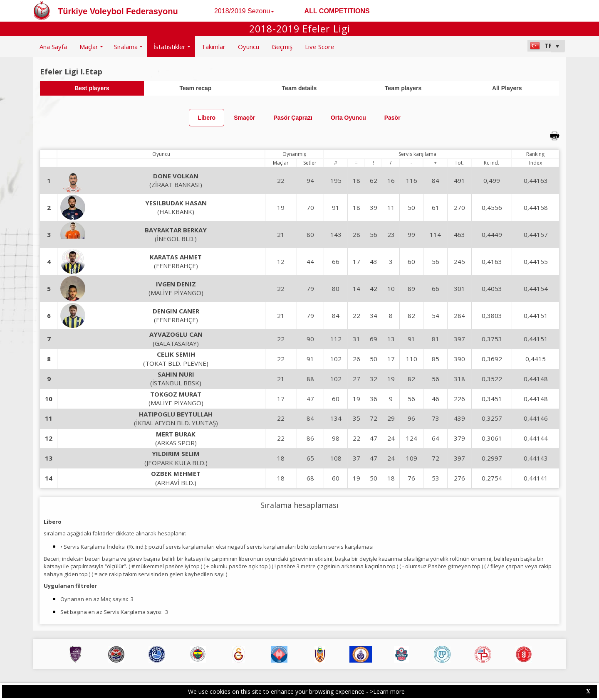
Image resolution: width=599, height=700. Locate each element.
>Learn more (387, 691)
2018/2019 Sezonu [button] (244, 11)
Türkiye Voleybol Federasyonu (118, 11)
